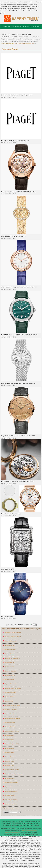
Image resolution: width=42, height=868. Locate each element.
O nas (32, 26)
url (16, 834)
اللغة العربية (7, 855)
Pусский (5, 857)
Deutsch (25, 853)
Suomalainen (24, 855)
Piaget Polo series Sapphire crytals (11, 514)
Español (7, 853)
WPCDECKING (22, 842)
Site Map (13, 834)
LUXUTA (34, 840)
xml (22, 834)
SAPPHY (12, 838)
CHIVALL (24, 838)
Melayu (10, 859)
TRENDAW (16, 840)
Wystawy (26, 26)
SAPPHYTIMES (5, 836)
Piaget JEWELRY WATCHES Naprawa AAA (14, 236)
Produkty (11, 26)
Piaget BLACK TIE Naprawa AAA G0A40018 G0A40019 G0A (18, 192)
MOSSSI (10, 840)
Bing (28, 834)
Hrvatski (15, 859)
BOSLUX (29, 836)
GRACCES (9, 842)
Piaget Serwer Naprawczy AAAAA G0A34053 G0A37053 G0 (18, 481)
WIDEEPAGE (34, 834)
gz (18, 834)
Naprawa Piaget (26, 35)
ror (20, 834)
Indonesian (16, 857)
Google (25, 834)
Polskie (10, 857)
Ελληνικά (32, 859)
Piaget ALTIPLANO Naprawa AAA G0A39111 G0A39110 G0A (18, 436)
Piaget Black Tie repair (8, 569)
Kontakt (38, 26)
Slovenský (4, 859)
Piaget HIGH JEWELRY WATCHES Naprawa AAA (15, 140)
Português (13, 853)
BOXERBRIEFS (37, 842)
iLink (9, 834)
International (30, 861)
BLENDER (29, 842)
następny (21, 625)
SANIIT (12, 836)
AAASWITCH (23, 836)
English (24, 861)
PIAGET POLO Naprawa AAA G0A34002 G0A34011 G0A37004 (19, 335)
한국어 (38, 859)
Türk (15, 861)
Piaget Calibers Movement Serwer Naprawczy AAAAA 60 (17, 95)
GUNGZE (3, 842)
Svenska (36, 855)
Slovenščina (35, 857)
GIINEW (15, 842)
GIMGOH (30, 838)
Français (19, 853)
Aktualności (18, 26)
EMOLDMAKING (37, 836)
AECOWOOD (23, 840)
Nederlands (36, 853)
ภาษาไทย (10, 861)
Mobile (2, 853)
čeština (27, 859)
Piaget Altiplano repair (7, 616)
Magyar (13, 855)
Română (23, 857)
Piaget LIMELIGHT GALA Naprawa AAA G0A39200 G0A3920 (18, 383)
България (21, 859)
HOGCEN (4, 840)
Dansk (18, 855)
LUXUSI (29, 840)
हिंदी (40, 855)
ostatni (26, 625)
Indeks (5, 26)
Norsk (31, 855)
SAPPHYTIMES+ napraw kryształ (10, 35)
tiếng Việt (28, 857)
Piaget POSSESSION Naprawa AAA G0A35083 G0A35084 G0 (19, 287)
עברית (19, 861)
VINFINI (16, 836)
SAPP (39, 840)
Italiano (30, 853)
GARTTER (18, 838)
